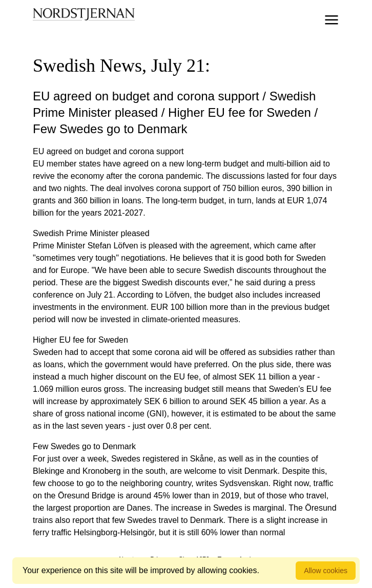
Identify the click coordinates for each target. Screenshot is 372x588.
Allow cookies (326, 571)
